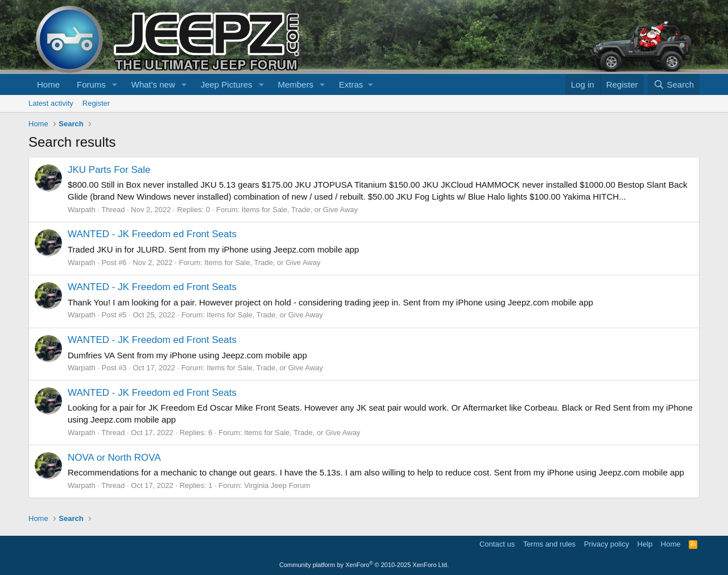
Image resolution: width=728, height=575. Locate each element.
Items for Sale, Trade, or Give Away (300, 210)
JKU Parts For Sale (109, 170)
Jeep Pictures (227, 84)
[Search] (674, 84)
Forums (91, 84)
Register (96, 103)
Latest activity (51, 103)
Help (645, 544)
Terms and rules (549, 544)
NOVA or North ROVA (114, 458)
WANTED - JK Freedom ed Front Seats (152, 234)
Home (48, 84)
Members (295, 84)
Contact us (497, 544)
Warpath (82, 210)
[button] (115, 84)
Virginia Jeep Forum (277, 485)
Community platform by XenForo (364, 565)
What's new (153, 84)
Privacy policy (607, 544)
